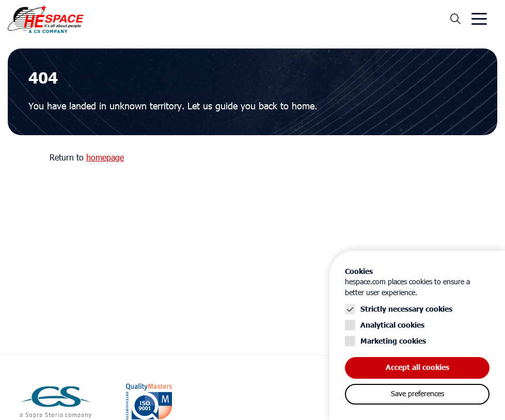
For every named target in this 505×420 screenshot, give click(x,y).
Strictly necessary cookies (406, 309)
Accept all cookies (417, 368)
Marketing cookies (393, 341)
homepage (105, 158)
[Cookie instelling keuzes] (417, 335)
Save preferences (417, 394)
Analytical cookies (392, 325)
